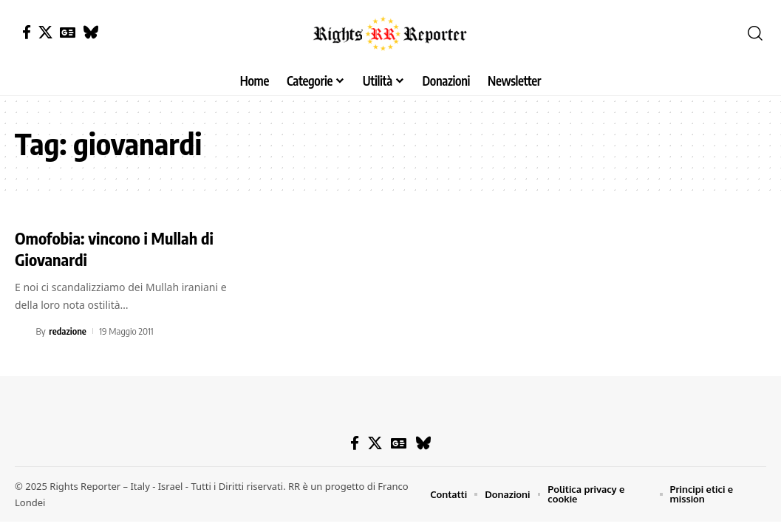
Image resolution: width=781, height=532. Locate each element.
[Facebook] (27, 32)
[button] (755, 33)
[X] (45, 32)
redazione (68, 331)
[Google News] (68, 32)
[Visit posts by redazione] (23, 331)
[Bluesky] (91, 32)
